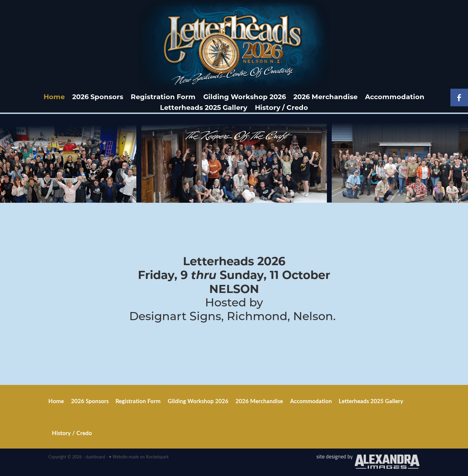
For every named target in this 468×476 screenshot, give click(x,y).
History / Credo (281, 107)
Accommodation (395, 96)
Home (54, 96)
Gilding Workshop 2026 (245, 96)
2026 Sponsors (98, 96)
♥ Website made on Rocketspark (139, 457)
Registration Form (163, 96)
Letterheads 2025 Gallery (204, 107)
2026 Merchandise (325, 96)
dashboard (95, 457)
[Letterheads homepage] (234, 46)
